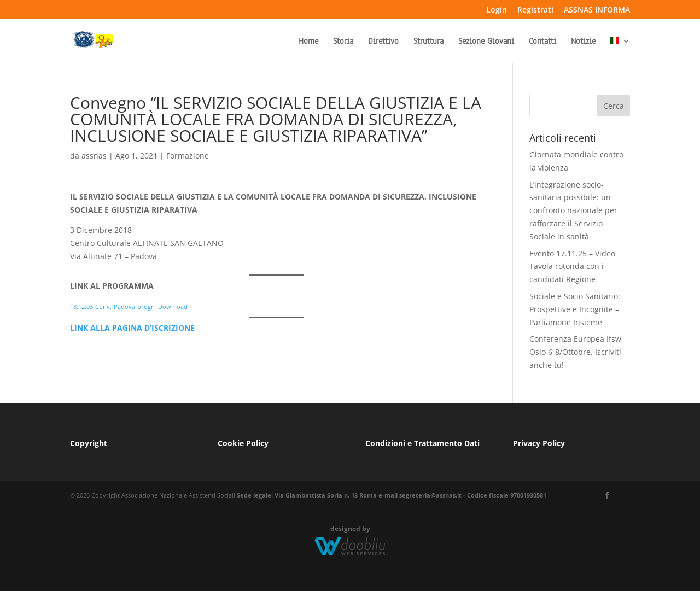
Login (497, 10)
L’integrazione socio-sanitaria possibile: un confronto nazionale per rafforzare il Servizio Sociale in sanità (573, 210)
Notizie (583, 42)
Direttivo (383, 42)
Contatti (542, 42)
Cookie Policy (243, 443)
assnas (94, 156)
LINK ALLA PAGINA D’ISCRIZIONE (132, 328)
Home (308, 42)
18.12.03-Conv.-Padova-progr (112, 306)
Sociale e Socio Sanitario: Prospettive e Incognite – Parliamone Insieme (575, 309)
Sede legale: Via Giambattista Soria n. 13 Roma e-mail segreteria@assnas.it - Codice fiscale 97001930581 (392, 495)
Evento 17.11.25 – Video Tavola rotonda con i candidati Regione (572, 267)
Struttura (428, 42)
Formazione (188, 156)
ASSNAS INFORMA (597, 10)
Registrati (535, 10)
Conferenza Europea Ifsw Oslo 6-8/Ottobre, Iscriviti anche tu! (575, 352)
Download (173, 306)
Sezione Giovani (486, 42)
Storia (343, 42)
